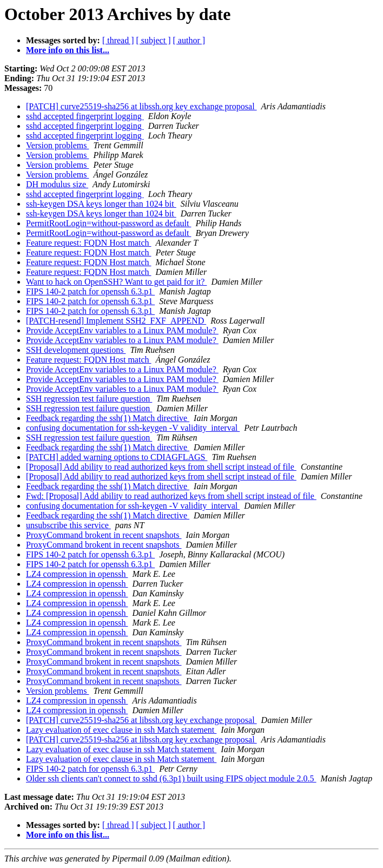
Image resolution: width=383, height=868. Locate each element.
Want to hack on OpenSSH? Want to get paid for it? (116, 282)
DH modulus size (57, 184)
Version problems (57, 145)
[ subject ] (154, 40)
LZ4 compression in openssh (77, 574)
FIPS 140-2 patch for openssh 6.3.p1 (90, 291)
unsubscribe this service (68, 525)
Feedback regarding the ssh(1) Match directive (108, 418)
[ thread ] (118, 40)
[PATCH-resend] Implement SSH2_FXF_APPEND (116, 321)
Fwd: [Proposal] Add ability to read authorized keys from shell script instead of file (171, 496)
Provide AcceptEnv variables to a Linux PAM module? (122, 330)
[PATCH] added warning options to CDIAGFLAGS (117, 457)
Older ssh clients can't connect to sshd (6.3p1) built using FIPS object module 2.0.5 (171, 778)
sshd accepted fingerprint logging (85, 116)
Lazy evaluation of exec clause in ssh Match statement (121, 730)
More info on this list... (68, 50)
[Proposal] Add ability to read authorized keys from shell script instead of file (161, 467)
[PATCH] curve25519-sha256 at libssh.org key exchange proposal (141, 106)
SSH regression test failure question (89, 399)
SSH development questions (76, 350)
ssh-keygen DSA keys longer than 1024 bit (101, 204)
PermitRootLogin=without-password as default (108, 223)
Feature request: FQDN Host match (89, 243)
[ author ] (189, 40)
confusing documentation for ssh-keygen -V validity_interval (133, 428)
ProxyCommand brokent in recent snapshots (104, 535)
